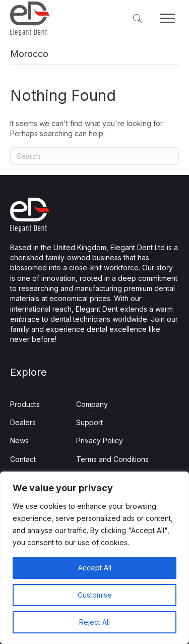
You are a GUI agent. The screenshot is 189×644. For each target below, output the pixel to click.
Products (25, 404)
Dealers (23, 422)
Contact (23, 459)
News (19, 441)
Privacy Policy (100, 441)
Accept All (95, 568)
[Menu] (167, 19)
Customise (95, 595)
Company (92, 404)
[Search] (94, 156)
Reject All (94, 622)
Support (89, 422)
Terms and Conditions (112, 459)
